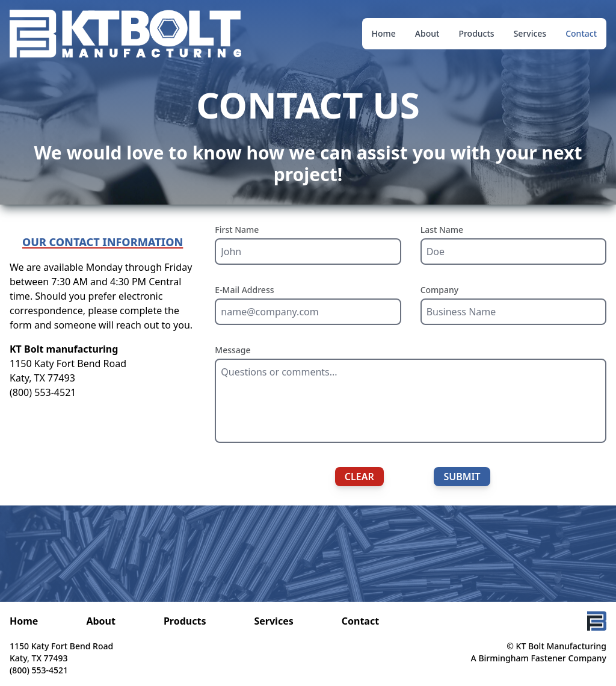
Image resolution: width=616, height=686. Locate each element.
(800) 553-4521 (43, 392)
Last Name (442, 230)
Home (384, 33)
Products (476, 33)
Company (440, 290)
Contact (581, 33)
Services (530, 33)
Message (233, 350)
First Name (237, 230)
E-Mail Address (244, 290)
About (427, 33)
